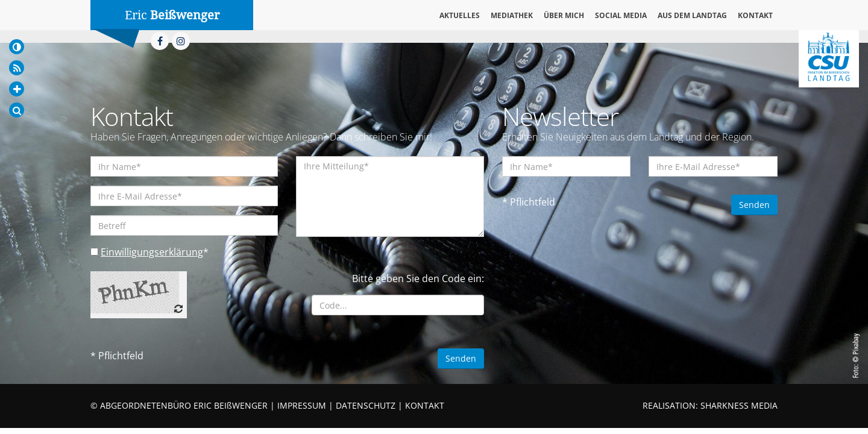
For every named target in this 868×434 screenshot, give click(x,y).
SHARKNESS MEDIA (739, 405)
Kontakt (755, 15)
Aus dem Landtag (692, 15)
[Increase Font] (17, 89)
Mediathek (512, 15)
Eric (172, 15)
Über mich (564, 15)
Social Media (621, 15)
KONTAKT (425, 405)
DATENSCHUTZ (366, 405)
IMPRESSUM (302, 405)
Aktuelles (460, 15)
